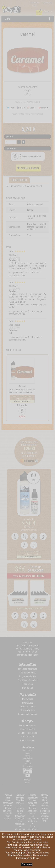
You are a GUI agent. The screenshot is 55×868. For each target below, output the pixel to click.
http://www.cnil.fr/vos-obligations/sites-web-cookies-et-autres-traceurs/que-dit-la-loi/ (28, 855)
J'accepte (27, 864)
